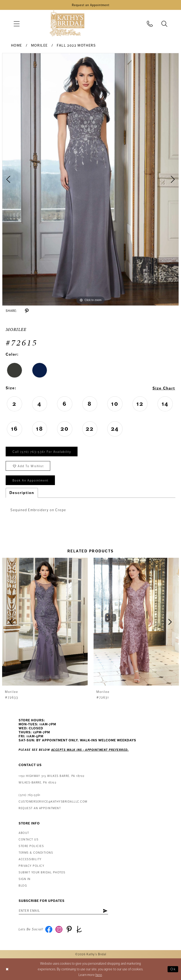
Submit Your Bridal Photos (42, 873)
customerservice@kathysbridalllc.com (53, 802)
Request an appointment (40, 808)
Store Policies (31, 846)
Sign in (25, 879)
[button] (16, 24)
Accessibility (30, 859)
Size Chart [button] (164, 388)
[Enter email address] (63, 911)
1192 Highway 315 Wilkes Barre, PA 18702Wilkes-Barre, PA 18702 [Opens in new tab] (52, 779)
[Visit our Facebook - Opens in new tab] (49, 929)
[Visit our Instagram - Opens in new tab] (59, 929)
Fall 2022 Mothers (76, 45)
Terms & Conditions (36, 853)
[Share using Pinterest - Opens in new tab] (27, 311)
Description (22, 493)
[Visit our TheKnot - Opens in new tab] (79, 929)
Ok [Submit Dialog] (173, 969)
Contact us (29, 840)
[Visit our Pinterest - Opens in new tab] (69, 929)
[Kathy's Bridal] (67, 24)
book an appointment (31, 481)
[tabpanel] (90, 179)
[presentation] (45, 622)
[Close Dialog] (7, 969)
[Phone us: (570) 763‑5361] (150, 24)
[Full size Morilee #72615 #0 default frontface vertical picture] (90, 179)
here (99, 975)
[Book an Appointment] (90, 5)
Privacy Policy (31, 866)
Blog (23, 886)
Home (17, 45)
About (24, 833)
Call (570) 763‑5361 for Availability (42, 452)
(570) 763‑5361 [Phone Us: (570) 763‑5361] (30, 795)
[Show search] (165, 24)
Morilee (39, 45)
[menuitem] (16, 24)
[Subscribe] (105, 911)
